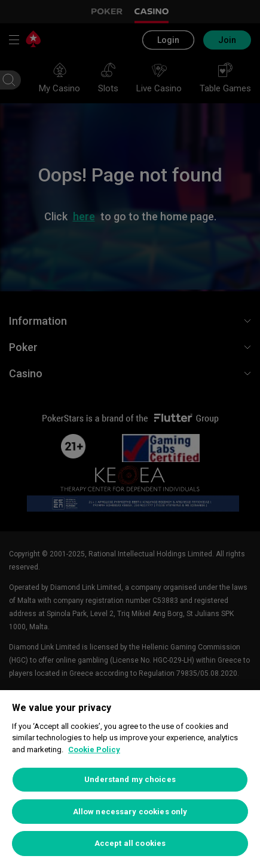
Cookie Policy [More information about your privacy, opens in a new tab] (94, 750)
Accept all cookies (130, 843)
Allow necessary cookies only (130, 812)
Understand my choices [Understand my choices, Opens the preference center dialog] (130, 779)
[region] (130, 779)
